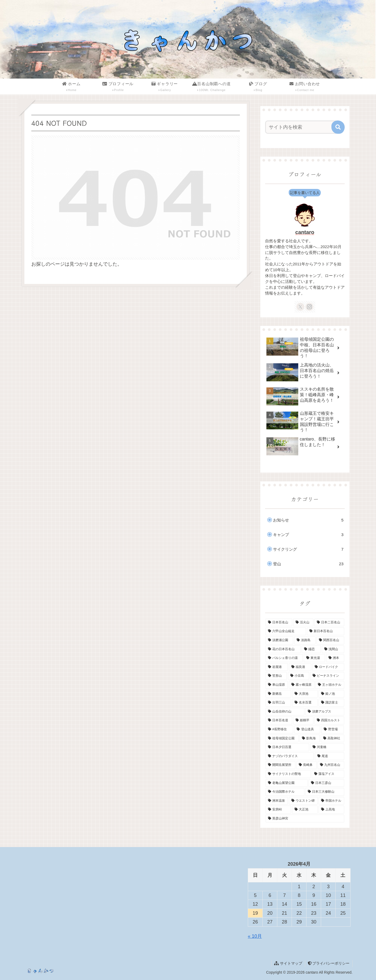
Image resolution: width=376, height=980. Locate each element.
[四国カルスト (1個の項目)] (329, 720)
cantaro (305, 232)
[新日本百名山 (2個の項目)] (326, 631)
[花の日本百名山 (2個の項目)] (283, 649)
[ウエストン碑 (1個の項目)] (303, 801)
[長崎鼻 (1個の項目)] (306, 765)
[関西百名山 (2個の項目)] (330, 640)
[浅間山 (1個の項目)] (333, 649)
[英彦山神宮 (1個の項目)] (305, 819)
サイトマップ (288, 963)
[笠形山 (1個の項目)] (276, 676)
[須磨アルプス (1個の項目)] (325, 712)
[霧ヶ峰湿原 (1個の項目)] (302, 685)
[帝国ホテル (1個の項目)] (331, 801)
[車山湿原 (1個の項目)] (277, 685)
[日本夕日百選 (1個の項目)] (287, 747)
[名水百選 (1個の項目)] (305, 703)
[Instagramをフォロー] (309, 307)
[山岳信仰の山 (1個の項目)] (285, 712)
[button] (338, 127)
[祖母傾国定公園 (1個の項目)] (282, 739)
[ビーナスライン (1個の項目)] (327, 676)
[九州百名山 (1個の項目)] (331, 765)
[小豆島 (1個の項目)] (299, 676)
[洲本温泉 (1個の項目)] (277, 801)
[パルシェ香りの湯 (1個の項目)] (284, 658)
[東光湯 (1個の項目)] (314, 658)
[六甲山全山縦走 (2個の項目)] (286, 631)
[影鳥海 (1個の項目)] (310, 739)
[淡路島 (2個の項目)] (305, 640)
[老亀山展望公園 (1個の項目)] (287, 783)
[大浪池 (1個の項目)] (305, 694)
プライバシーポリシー (329, 963)
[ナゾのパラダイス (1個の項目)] (290, 756)
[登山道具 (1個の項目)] (307, 729)
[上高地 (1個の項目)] (331, 810)
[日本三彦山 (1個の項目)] (326, 783)
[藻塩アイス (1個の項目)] (328, 774)
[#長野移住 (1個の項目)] (279, 729)
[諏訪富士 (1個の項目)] (331, 703)
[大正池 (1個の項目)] (305, 810)
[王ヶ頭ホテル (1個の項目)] (330, 685)
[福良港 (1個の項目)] (300, 667)
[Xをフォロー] (300, 307)
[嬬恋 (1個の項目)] (311, 649)
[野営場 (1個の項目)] (333, 729)
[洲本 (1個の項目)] (335, 658)
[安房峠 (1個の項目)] (278, 810)
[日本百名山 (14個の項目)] (279, 623)
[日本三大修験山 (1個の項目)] (325, 792)
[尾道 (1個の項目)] (330, 756)
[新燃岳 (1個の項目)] (278, 694)
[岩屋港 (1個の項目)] (277, 667)
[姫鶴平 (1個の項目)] (303, 720)
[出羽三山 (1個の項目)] (278, 703)
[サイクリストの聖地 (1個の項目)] (288, 774)
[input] (302, 127)
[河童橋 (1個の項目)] (327, 747)
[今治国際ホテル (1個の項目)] (285, 792)
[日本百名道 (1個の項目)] (279, 720)
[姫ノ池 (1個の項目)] (331, 694)
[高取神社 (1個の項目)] (332, 739)
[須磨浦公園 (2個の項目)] (279, 640)
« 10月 (255, 936)
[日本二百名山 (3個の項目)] (329, 623)
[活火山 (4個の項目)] (303, 623)
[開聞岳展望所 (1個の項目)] (280, 765)
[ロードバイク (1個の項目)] (328, 667)
